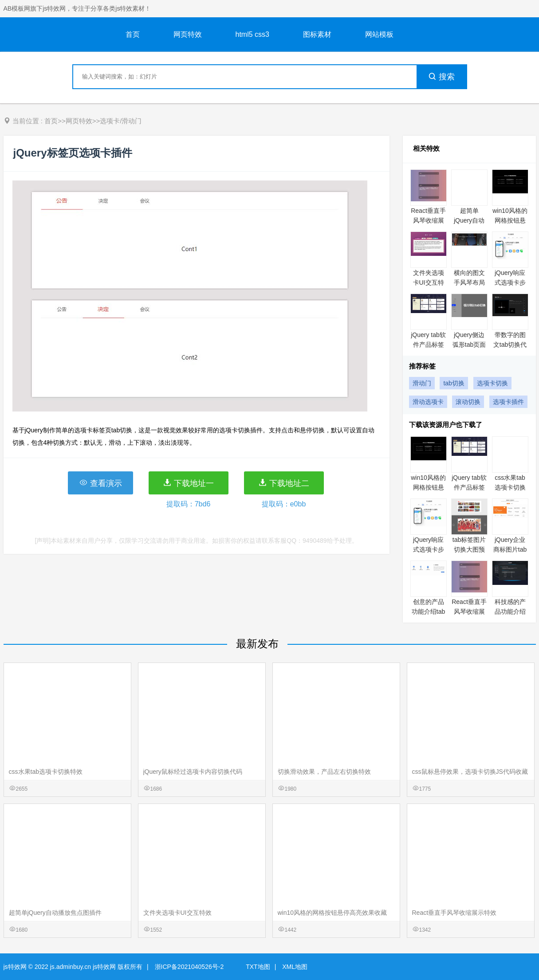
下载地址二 (284, 483)
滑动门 (422, 383)
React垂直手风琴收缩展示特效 (428, 220)
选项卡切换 (492, 383)
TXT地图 (258, 967)
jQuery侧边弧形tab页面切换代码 (469, 345)
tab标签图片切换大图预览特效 (469, 549)
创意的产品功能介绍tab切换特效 (428, 612)
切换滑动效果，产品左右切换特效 (324, 772)
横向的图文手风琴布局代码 (469, 282)
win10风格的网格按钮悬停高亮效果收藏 (332, 913)
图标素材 (317, 34)
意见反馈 (520, 952)
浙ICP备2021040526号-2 (189, 967)
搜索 (441, 77)
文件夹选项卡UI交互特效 (429, 282)
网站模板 (379, 34)
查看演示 (100, 483)
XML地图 (295, 967)
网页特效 (188, 34)
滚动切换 (468, 402)
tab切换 (454, 383)
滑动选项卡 (428, 402)
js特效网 (15, 967)
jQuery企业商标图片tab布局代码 (510, 549)
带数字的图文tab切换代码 (510, 345)
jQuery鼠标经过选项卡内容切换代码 (193, 772)
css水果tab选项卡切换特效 (510, 487)
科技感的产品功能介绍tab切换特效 (510, 612)
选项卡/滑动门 (121, 121)
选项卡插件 (508, 402)
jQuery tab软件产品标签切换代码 (428, 345)
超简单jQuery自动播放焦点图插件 (55, 913)
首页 (133, 34)
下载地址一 (188, 483)
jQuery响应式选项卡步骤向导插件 (510, 282)
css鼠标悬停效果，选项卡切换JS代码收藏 (470, 772)
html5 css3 (252, 34)
